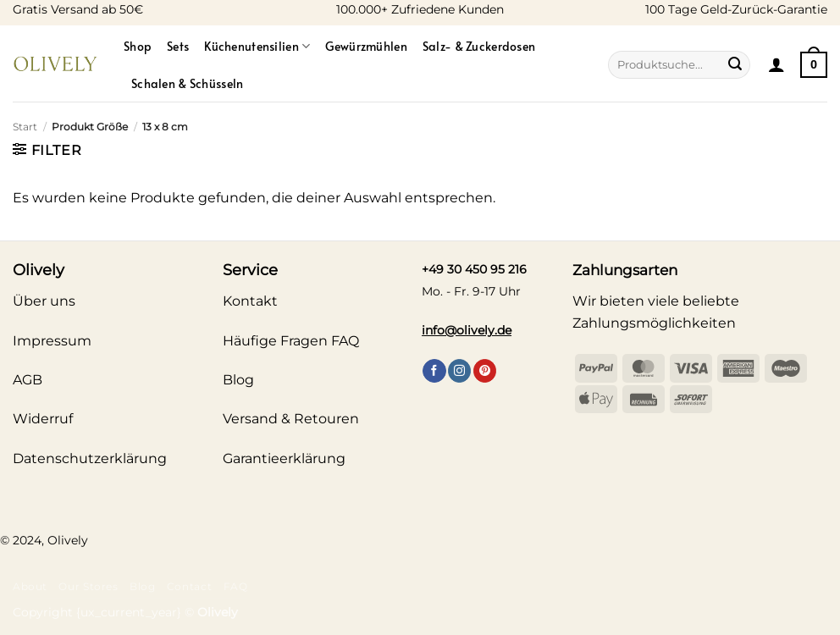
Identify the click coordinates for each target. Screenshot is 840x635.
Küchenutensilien (257, 46)
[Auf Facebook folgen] (434, 371)
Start (25, 127)
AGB (28, 380)
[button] (776, 64)
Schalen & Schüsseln (187, 83)
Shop (138, 46)
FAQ (236, 586)
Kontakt (250, 301)
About (30, 586)
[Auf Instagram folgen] (459, 371)
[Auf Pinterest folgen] (485, 371)
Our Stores (88, 586)
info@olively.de (467, 330)
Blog (142, 586)
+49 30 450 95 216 (474, 269)
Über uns (44, 301)
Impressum (52, 341)
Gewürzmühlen (366, 46)
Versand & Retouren (291, 419)
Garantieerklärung (284, 458)
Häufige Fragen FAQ (291, 341)
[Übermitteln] (735, 65)
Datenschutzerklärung (90, 458)
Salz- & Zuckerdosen (479, 46)
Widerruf (43, 419)
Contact (189, 586)
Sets (178, 46)
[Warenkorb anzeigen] (814, 64)
